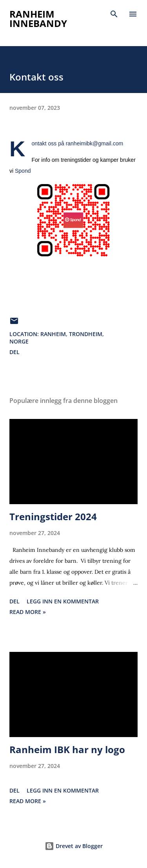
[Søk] (114, 14)
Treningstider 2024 (53, 516)
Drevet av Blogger (74, 846)
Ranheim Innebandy (38, 19)
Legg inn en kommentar (63, 601)
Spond (23, 171)
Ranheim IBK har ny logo (67, 749)
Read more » (28, 612)
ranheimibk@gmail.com (94, 143)
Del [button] (15, 352)
